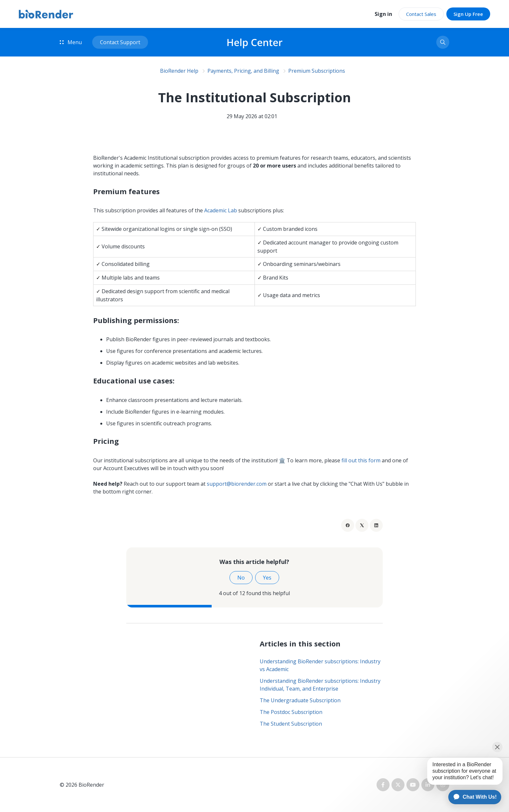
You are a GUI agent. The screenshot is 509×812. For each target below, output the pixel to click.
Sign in (383, 14)
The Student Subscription (291, 724)
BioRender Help (179, 71)
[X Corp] (362, 525)
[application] (472, 797)
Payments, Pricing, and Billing (243, 71)
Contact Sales (421, 14)
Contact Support (120, 42)
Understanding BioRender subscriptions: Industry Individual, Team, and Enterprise (320, 685)
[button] (443, 42)
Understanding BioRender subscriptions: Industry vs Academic (320, 665)
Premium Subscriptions (317, 71)
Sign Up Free (468, 14)
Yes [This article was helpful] (267, 578)
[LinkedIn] (376, 525)
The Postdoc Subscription (291, 712)
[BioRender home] (46, 14)
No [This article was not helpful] (241, 578)
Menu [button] (71, 42)
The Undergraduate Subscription (300, 700)
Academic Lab (221, 210)
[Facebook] (348, 525)
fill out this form (361, 460)
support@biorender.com (237, 484)
